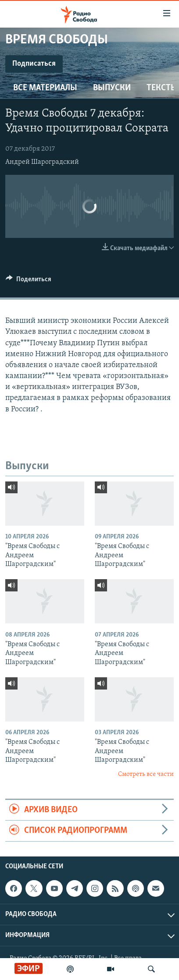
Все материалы (45, 88)
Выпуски (112, 88)
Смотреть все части (146, 774)
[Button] (29, 281)
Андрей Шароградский (42, 162)
